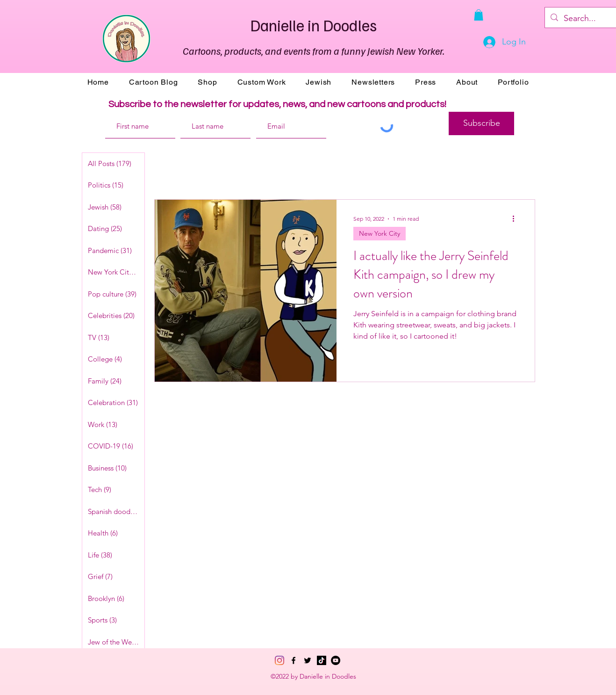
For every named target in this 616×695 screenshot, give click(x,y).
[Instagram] (279, 660)
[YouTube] (336, 660)
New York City (380, 233)
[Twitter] (308, 660)
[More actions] (516, 219)
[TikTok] (322, 660)
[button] (479, 15)
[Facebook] (294, 660)
